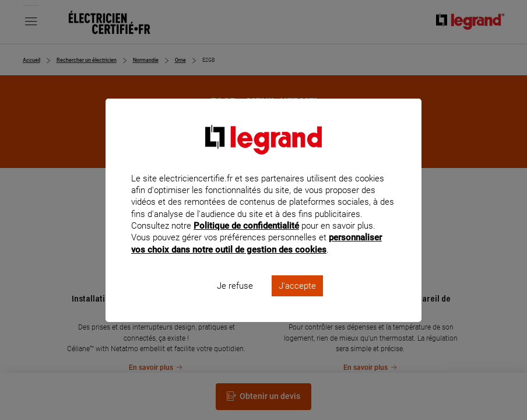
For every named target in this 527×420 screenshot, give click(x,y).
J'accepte (297, 301)
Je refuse (235, 301)
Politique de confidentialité (246, 242)
